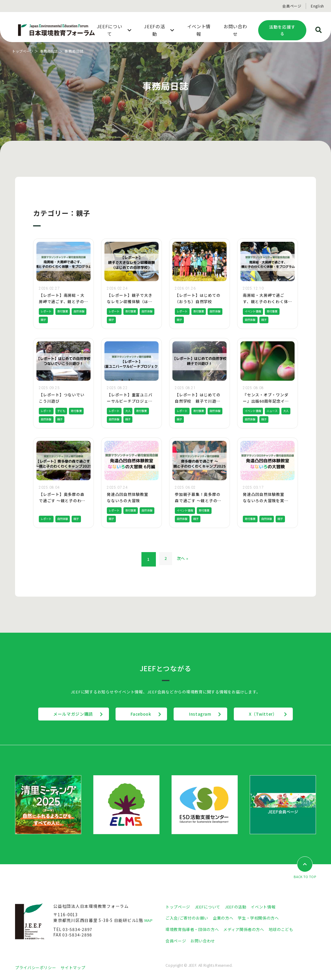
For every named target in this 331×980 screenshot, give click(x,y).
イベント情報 (254, 311)
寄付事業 (65, 311)
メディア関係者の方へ (249, 929)
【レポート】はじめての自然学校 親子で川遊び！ (198, 401)
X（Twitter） (272, 714)
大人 (129, 411)
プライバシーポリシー (37, 967)
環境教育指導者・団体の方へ (194, 929)
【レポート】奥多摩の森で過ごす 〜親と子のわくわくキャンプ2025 (62, 501)
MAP (149, 920)
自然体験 (47, 320)
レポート (47, 311)
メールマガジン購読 (64, 714)
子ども (63, 411)
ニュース (275, 411)
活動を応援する (282, 30)
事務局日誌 (51, 51)
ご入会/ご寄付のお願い (188, 918)
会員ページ (292, 6)
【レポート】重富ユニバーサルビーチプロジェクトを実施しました (130, 401)
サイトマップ (77, 967)
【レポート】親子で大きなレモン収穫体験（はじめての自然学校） (130, 301)
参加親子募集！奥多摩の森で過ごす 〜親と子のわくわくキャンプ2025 (198, 501)
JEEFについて (210, 907)
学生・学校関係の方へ (264, 918)
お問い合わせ (205, 941)
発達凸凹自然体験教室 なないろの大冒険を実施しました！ (266, 501)
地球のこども (289, 929)
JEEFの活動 (240, 907)
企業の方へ (227, 918)
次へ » (184, 559)
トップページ (24, 51)
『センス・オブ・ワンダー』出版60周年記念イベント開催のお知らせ (266, 401)
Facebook (138, 714)
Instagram (203, 714)
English (317, 6)
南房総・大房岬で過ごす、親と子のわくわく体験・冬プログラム (268, 301)
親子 (61, 320)
